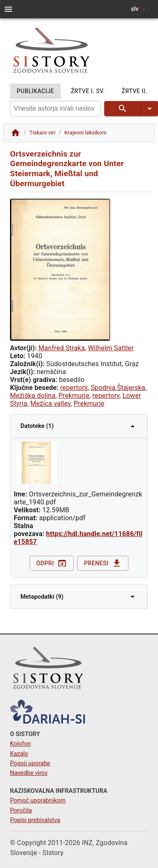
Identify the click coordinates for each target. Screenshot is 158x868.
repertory (106, 396)
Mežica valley (51, 404)
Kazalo (19, 754)
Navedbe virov (29, 773)
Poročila (21, 811)
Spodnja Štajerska (118, 388)
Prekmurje (74, 396)
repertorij (74, 388)
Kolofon (20, 744)
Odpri (52, 563)
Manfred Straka (61, 348)
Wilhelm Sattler (111, 348)
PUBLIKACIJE (35, 91)
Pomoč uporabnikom (38, 801)
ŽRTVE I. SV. (88, 91)
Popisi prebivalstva (35, 820)
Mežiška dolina (33, 396)
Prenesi (103, 563)
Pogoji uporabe (30, 763)
